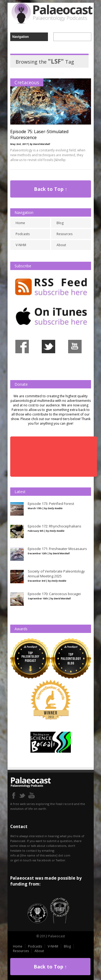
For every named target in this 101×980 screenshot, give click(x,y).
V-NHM (21, 245)
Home (20, 223)
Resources (65, 234)
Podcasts (23, 234)
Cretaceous (27, 82)
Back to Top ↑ (51, 189)
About (61, 245)
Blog (60, 223)
